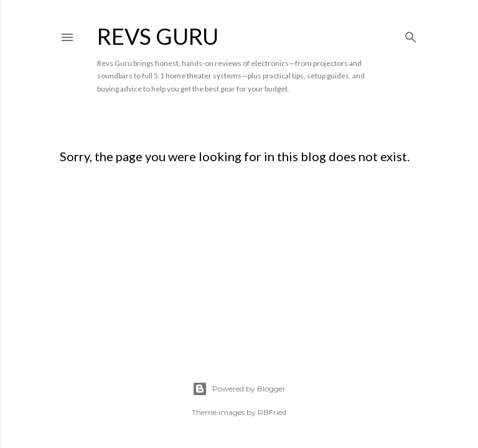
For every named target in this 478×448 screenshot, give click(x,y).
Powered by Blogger (239, 389)
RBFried (272, 412)
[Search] (411, 35)
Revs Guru (158, 36)
